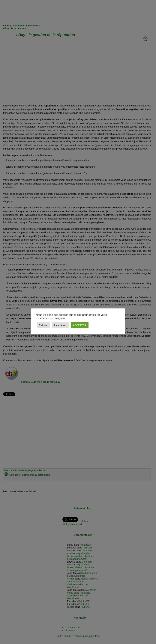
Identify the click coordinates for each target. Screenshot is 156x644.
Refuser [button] (43, 325)
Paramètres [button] (60, 325)
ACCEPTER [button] (80, 325)
